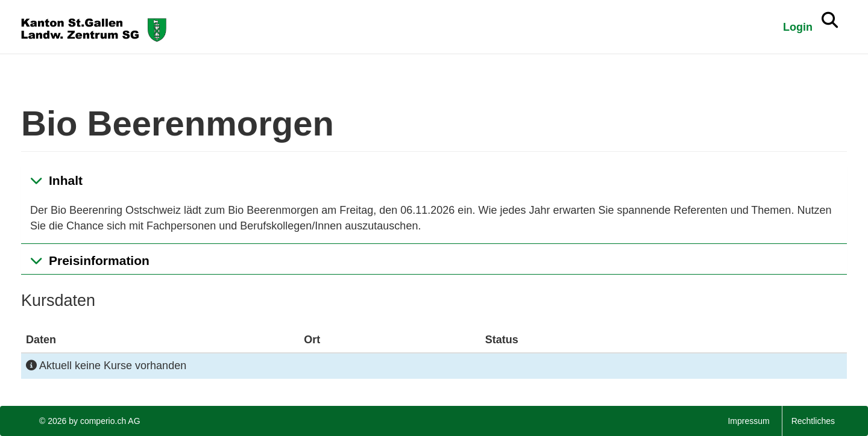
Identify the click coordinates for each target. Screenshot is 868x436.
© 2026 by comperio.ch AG (90, 421)
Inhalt (66, 180)
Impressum (748, 421)
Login (798, 27)
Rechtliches (813, 421)
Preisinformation (99, 260)
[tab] (434, 180)
